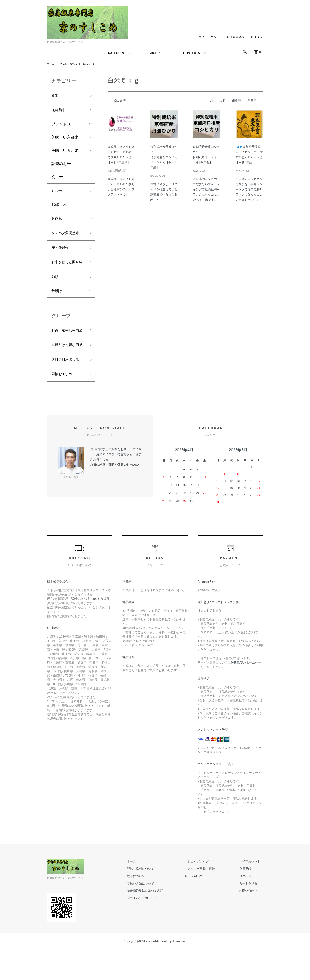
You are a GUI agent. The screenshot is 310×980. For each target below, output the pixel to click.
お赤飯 (57, 221)
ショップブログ (206, 891)
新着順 (252, 100)
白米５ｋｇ (92, 64)
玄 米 (57, 178)
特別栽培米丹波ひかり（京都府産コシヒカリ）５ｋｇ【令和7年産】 (164, 157)
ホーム (51, 64)
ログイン (257, 37)
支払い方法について (153, 913)
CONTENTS (192, 53)
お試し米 (59, 207)
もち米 (57, 193)
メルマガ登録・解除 (209, 899)
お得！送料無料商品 (67, 347)
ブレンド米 (61, 126)
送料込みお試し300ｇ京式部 (90, 629)
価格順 (236, 100)
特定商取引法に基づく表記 (158, 921)
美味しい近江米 (65, 152)
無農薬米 (59, 111)
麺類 (55, 290)
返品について (149, 906)
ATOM (208, 906)
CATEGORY (116, 53)
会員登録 (248, 899)
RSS (198, 906)
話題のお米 (61, 165)
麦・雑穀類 (61, 252)
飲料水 (57, 304)
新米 (55, 96)
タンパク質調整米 (67, 237)
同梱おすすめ (63, 404)
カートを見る (251, 913)
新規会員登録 (235, 37)
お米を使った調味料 (67, 271)
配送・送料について (153, 899)
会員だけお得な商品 (67, 369)
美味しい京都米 (70, 64)
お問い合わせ (251, 921)
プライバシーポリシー (155, 928)
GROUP (154, 53)
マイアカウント (209, 37)
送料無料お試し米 (67, 388)
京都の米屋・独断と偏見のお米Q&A (115, 494)
